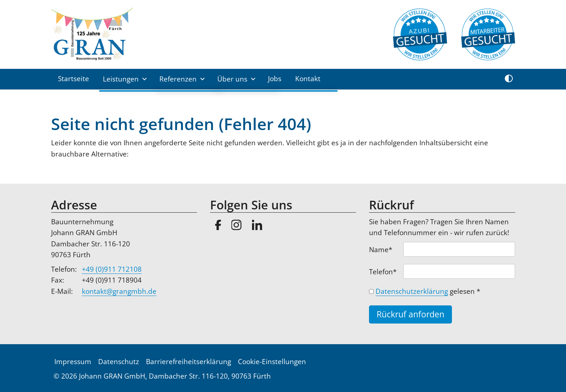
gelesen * (428, 291)
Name (385, 249)
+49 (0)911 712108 (112, 269)
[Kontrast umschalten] (509, 79)
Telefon (385, 271)
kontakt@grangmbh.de (119, 291)
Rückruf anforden (410, 314)
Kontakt (308, 79)
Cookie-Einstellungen (272, 362)
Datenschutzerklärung (412, 291)
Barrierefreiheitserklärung (188, 362)
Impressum (73, 362)
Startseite (74, 79)
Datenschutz (119, 362)
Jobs (275, 79)
